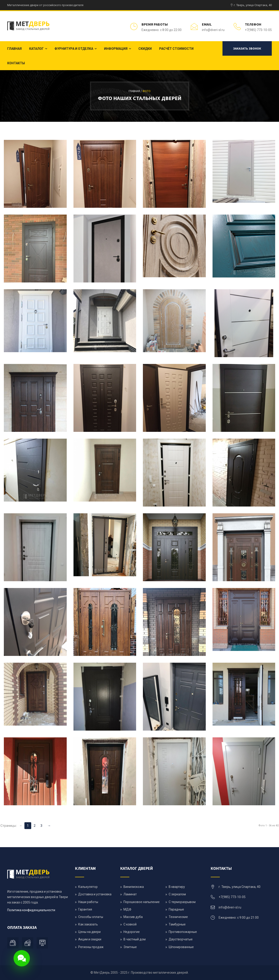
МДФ (127, 909)
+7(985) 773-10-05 (258, 30)
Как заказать (88, 924)
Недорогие (132, 932)
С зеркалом (177, 894)
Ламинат (130, 894)
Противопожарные (183, 932)
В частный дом (135, 939)
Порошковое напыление (142, 902)
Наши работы (88, 902)
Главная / (136, 91)
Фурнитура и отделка (74, 49)
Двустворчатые (181, 939)
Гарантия (85, 909)
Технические (178, 917)
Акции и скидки (90, 939)
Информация (116, 49)
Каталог (36, 49)
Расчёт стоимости (176, 49)
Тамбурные (177, 924)
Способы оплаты (91, 917)
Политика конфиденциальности (31, 910)
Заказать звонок (247, 48)
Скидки (145, 49)
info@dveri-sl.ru (213, 30)
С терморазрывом (182, 902)
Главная (14, 49)
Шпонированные (181, 947)
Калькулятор (88, 887)
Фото (147, 91)
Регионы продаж (91, 947)
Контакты (16, 63)
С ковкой (130, 924)
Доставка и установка (95, 894)
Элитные (130, 947)
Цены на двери (89, 932)
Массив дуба (133, 917)
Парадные (176, 909)
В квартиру (177, 887)
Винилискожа (134, 887)
